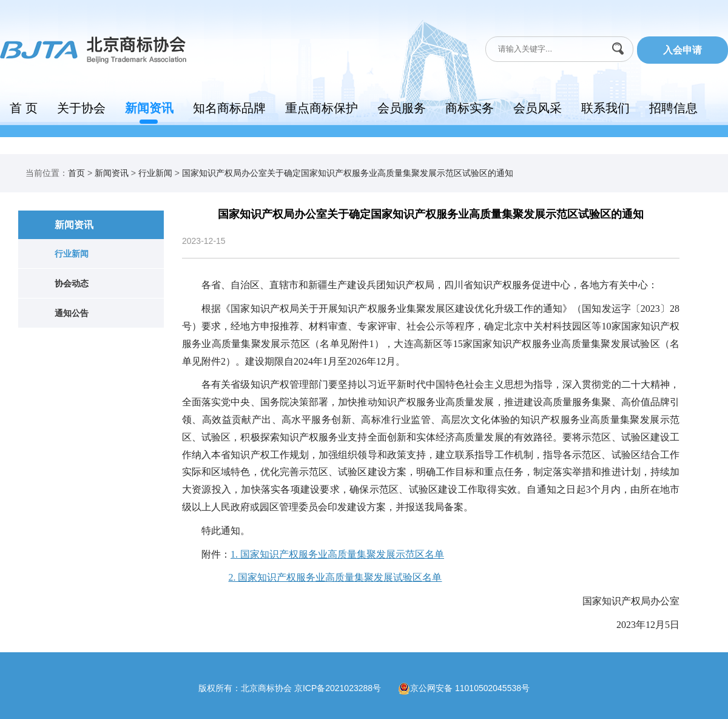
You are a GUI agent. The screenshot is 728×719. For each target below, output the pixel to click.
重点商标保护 (322, 108)
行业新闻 (155, 173)
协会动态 (72, 283)
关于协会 (81, 108)
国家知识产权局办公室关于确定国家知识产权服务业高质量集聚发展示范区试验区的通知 (348, 173)
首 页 (24, 108)
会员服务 (402, 108)
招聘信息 (673, 108)
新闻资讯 (149, 108)
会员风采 (538, 108)
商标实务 (470, 108)
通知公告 (72, 313)
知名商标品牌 (229, 108)
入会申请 (682, 50)
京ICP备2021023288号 (346, 687)
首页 (76, 173)
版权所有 (215, 687)
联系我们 (605, 108)
